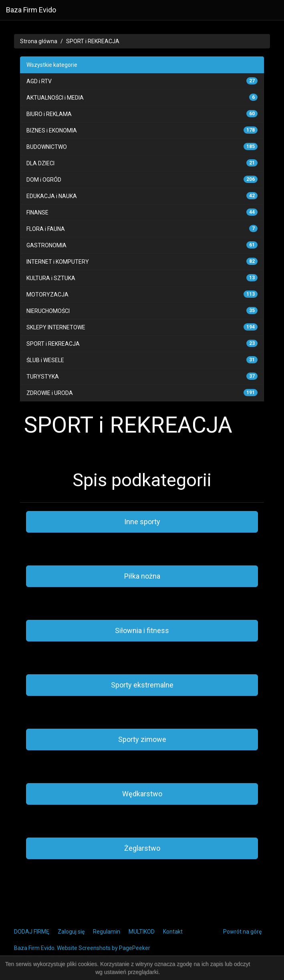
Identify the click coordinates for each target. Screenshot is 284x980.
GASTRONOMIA (46, 245)
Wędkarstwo (142, 794)
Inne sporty (142, 522)
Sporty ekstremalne (142, 685)
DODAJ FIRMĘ (32, 932)
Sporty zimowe (142, 739)
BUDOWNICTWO (47, 147)
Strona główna (39, 41)
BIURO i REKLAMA (49, 114)
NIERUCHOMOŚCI (48, 311)
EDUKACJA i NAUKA (52, 196)
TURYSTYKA (43, 377)
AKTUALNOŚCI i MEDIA (55, 98)
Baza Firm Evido (31, 10)
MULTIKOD (142, 932)
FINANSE (37, 212)
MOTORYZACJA (47, 295)
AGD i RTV (39, 81)
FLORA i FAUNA (46, 229)
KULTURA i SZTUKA (51, 278)
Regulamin (107, 932)
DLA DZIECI (40, 163)
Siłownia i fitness (142, 630)
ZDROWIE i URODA (50, 393)
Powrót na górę (242, 932)
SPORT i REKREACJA (93, 41)
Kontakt (173, 932)
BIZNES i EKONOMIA (52, 130)
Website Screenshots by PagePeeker (104, 948)
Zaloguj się (71, 932)
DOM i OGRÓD (44, 180)
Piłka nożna (142, 576)
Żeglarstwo (142, 848)
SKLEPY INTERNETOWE (56, 327)
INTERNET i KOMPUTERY (58, 262)
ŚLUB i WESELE (45, 360)
